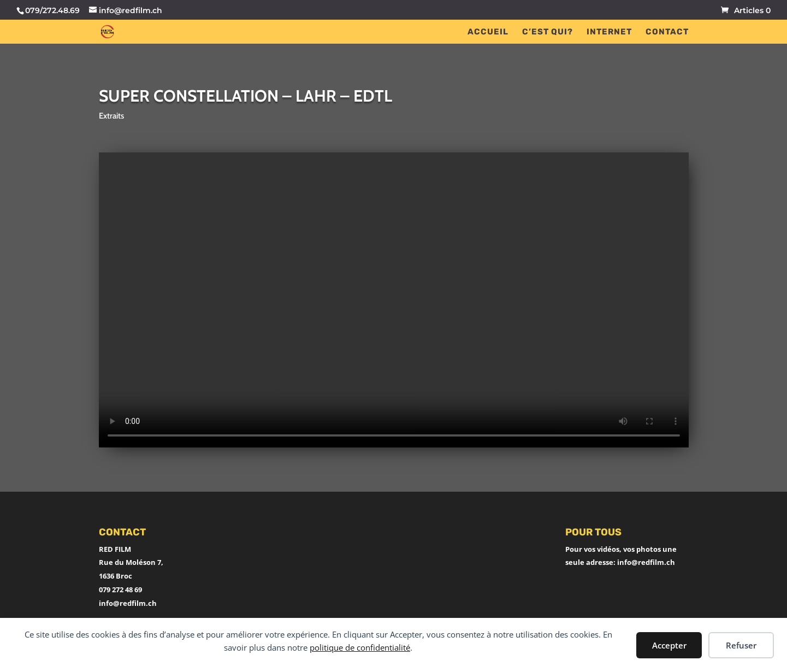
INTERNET (609, 32)
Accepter (669, 645)
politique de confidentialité (360, 647)
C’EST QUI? (548, 32)
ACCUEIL (488, 32)
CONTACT (667, 32)
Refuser (741, 645)
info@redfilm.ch (128, 603)
